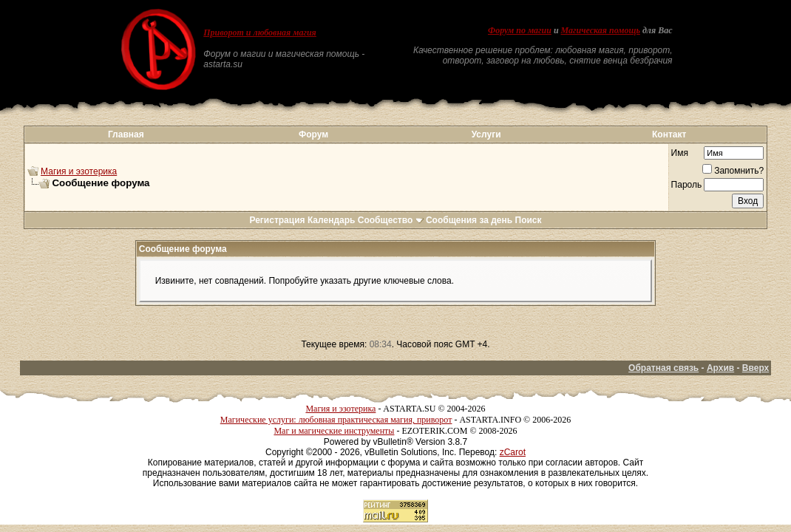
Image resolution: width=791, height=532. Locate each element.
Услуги (486, 134)
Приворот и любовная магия (260, 33)
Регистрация (277, 220)
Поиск (529, 220)
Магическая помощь (601, 30)
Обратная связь (663, 368)
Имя (680, 153)
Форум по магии (520, 30)
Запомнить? (733, 171)
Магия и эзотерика (79, 171)
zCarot (513, 452)
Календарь (332, 220)
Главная (126, 134)
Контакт (669, 134)
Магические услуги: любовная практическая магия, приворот (336, 420)
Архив (720, 368)
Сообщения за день (469, 220)
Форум (313, 134)
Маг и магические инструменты (334, 431)
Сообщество (391, 220)
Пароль (687, 185)
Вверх (756, 368)
